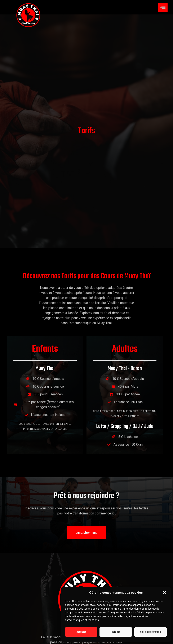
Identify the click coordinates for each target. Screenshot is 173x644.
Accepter (81, 632)
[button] (165, 593)
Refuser (116, 632)
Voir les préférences (150, 632)
